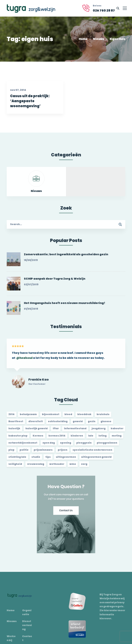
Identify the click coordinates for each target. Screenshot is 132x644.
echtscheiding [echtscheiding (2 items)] (58, 424)
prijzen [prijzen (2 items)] (63, 452)
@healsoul (24, 362)
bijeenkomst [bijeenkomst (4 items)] (51, 417)
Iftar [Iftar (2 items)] (56, 431)
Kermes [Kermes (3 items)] (38, 438)
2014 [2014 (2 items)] (12, 417)
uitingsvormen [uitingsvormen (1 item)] (66, 459)
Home (83, 39)
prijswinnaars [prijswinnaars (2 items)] (43, 452)
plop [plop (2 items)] (11, 452)
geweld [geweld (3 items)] (78, 424)
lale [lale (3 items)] (91, 438)
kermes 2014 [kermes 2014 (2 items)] (57, 438)
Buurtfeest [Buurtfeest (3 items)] (16, 424)
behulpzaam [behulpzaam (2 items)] (28, 417)
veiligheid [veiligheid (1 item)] (15, 466)
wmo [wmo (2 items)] (73, 466)
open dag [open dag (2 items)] (49, 445)
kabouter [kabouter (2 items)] (117, 431)
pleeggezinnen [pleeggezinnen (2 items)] (107, 445)
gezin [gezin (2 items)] (92, 424)
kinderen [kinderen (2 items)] (77, 438)
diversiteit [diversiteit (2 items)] (36, 424)
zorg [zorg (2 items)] (84, 466)
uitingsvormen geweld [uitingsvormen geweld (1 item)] (96, 459)
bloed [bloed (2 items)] (68, 417)
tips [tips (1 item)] (48, 459)
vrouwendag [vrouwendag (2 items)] (36, 466)
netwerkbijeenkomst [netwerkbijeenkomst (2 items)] (23, 445)
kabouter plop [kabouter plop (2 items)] (18, 438)
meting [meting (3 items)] (117, 438)
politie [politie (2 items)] (24, 452)
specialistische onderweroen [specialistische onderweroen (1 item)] (92, 452)
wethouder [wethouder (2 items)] (57, 466)
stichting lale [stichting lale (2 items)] (17, 459)
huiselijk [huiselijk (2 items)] (14, 431)
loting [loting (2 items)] (103, 438)
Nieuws (99, 39)
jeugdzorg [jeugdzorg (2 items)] (99, 431)
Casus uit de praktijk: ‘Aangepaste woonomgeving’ (29, 105)
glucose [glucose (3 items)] (106, 424)
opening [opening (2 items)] (66, 445)
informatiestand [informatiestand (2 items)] (75, 431)
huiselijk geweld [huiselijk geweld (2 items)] (37, 431)
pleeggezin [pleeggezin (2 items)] (84, 445)
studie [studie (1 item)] (36, 459)
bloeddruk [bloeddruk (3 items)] (84, 417)
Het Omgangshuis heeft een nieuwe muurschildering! (65, 305)
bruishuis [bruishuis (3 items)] (103, 417)
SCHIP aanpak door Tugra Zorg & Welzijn (55, 281)
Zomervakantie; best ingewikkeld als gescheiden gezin (66, 257)
